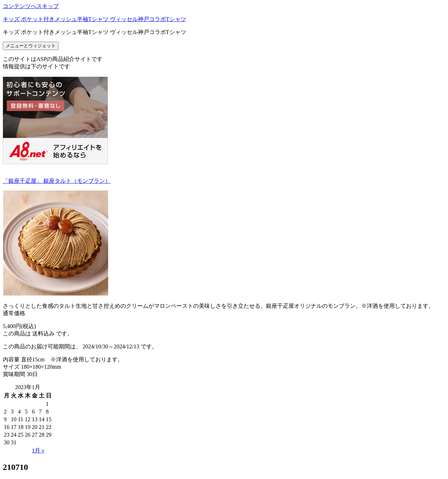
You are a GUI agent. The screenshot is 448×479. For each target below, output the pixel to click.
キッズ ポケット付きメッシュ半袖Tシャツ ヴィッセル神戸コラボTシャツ (94, 19)
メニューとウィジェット (31, 46)
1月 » (38, 450)
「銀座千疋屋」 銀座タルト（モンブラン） (57, 181)
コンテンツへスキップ (31, 6)
